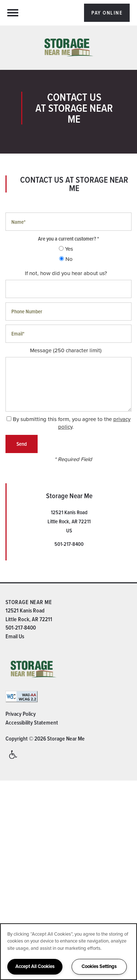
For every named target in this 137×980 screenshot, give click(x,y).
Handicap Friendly (14, 758)
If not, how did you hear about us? (66, 273)
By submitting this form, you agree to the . (72, 423)
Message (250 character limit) (66, 351)
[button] (107, 13)
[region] (68, 952)
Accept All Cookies (35, 966)
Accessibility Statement (32, 723)
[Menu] (13, 13)
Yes (66, 249)
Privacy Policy (21, 714)
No (66, 259)
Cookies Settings (99, 966)
